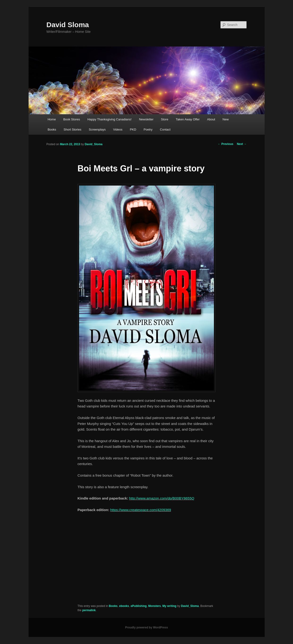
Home (52, 119)
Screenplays (97, 129)
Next (242, 144)
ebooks (124, 606)
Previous (225, 144)
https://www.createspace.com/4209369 (141, 510)
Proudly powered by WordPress (146, 627)
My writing (169, 606)
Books (52, 129)
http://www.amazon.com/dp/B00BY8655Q (162, 498)
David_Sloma (94, 144)
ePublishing (139, 606)
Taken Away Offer (188, 119)
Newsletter (146, 119)
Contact (165, 129)
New (226, 119)
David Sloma (68, 25)
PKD (133, 129)
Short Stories (72, 129)
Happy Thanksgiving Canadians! (109, 119)
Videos (118, 129)
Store (165, 119)
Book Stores (72, 119)
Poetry (148, 129)
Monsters (155, 606)
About (211, 119)
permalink (89, 610)
